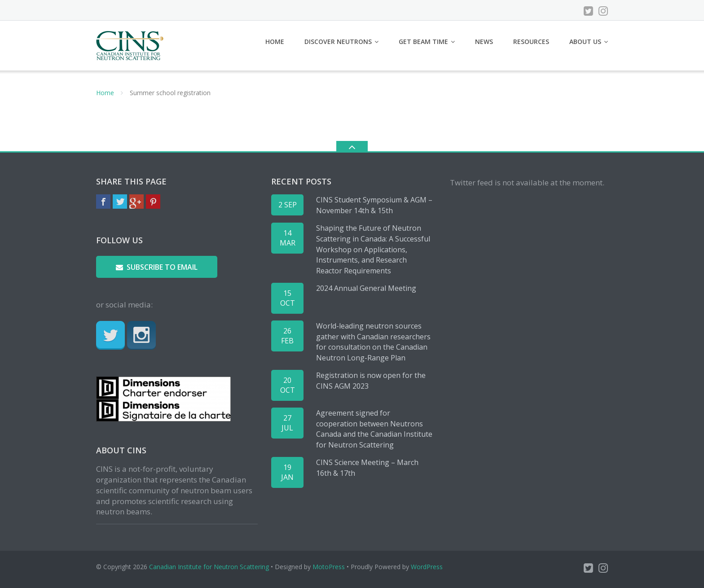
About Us (585, 42)
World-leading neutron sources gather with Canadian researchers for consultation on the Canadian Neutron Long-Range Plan (373, 342)
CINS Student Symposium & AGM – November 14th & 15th (374, 205)
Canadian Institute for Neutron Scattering (209, 567)
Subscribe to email (157, 267)
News (484, 42)
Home (275, 42)
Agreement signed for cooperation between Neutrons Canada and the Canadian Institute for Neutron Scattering (374, 429)
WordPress (427, 567)
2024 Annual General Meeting (366, 288)
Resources (531, 42)
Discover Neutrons (338, 42)
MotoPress (329, 567)
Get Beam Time (423, 42)
